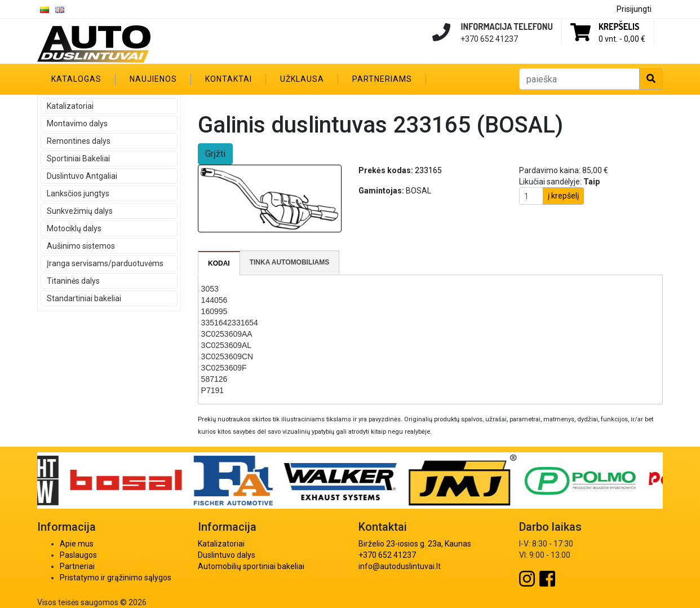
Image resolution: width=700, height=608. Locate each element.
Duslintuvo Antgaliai (82, 176)
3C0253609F (224, 368)
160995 (214, 311)
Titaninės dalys (73, 281)
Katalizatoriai (70, 106)
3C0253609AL (227, 345)
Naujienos (153, 79)
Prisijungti (634, 9)
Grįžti (215, 154)
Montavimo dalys (77, 124)
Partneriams (382, 79)
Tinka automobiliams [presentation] (290, 262)
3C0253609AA (227, 334)
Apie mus (77, 544)
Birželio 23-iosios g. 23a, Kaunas (415, 544)
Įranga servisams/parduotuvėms (105, 263)
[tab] (219, 263)
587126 (214, 379)
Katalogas (76, 79)
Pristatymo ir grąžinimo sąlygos (116, 578)
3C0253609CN (227, 356)
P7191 (212, 390)
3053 (210, 289)
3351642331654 (230, 323)
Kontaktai (229, 79)
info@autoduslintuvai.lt (400, 566)
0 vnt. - (622, 39)
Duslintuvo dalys (227, 555)
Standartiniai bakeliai (84, 298)
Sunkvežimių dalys (80, 211)
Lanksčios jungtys (78, 193)
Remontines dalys (79, 141)
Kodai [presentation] (219, 263)
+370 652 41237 (387, 555)
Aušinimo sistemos (81, 246)
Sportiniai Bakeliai (78, 158)
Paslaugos (78, 555)
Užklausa (302, 79)
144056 (214, 300)
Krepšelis (619, 27)
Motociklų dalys (74, 228)
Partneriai (77, 566)
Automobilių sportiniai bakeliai (251, 566)
